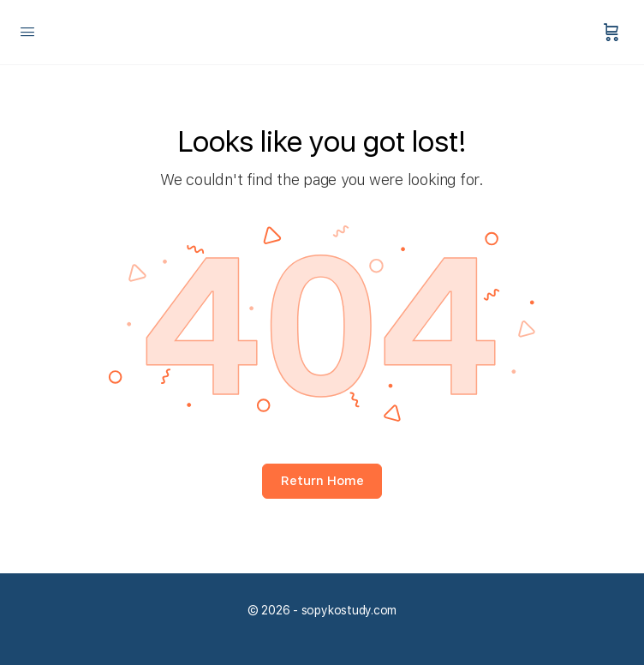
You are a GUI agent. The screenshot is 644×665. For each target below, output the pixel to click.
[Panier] (611, 32)
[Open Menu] (27, 32)
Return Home (322, 481)
